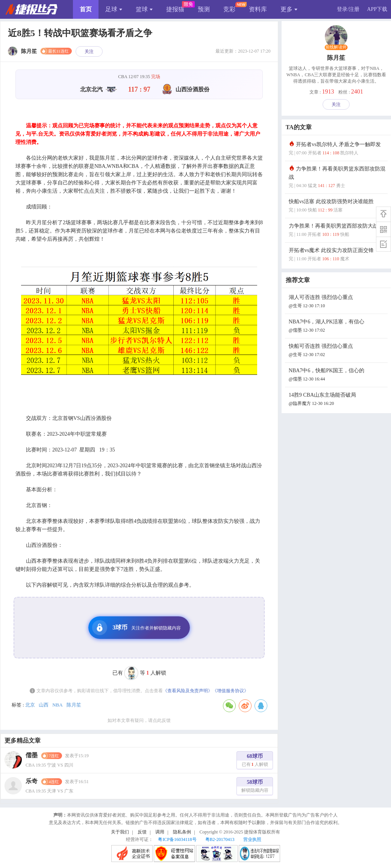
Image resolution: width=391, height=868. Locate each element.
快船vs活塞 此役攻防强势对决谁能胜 (337, 206)
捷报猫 (175, 9)
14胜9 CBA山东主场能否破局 (337, 400)
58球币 (255, 787)
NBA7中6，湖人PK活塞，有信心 (337, 327)
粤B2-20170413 (220, 839)
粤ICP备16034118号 (177, 839)
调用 (160, 832)
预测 (204, 9)
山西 (44, 705)
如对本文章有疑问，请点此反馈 (139, 720)
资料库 (258, 9)
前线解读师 (336, 47)
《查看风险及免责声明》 (188, 691)
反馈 (142, 832)
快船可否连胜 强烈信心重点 (337, 351)
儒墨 (32, 755)
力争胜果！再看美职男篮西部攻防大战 (337, 231)
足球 (114, 9)
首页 (86, 9)
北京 (30, 705)
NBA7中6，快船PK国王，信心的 (337, 375)
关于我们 (120, 832)
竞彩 (229, 9)
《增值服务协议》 (230, 691)
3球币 (136, 628)
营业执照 (252, 839)
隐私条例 (182, 832)
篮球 (144, 9)
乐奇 (32, 781)
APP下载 (377, 9)
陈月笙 (74, 705)
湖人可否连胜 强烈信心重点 (337, 302)
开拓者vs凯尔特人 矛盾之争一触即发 (337, 149)
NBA (57, 705)
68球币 (255, 761)
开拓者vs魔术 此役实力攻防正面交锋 (337, 255)
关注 (89, 51)
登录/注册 (348, 9)
